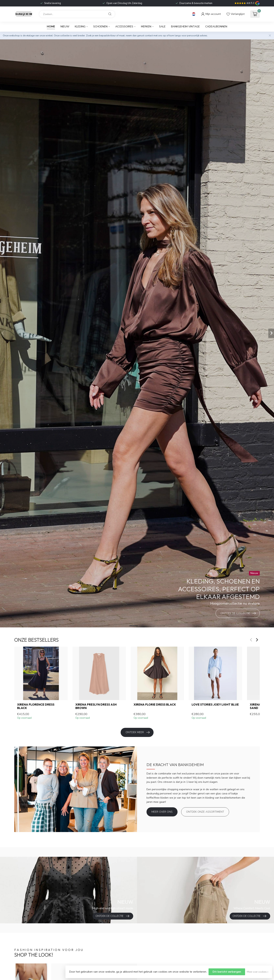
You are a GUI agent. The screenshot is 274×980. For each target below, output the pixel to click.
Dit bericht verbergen (227, 972)
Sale (162, 27)
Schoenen (100, 27)
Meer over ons (162, 812)
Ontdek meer (138, 732)
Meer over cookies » (258, 972)
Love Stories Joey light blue (215, 705)
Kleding (80, 27)
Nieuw (65, 27)
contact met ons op (155, 35)
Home (51, 27)
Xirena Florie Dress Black (155, 705)
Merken (146, 27)
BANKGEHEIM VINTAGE (185, 27)
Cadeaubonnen (216, 27)
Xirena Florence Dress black (36, 706)
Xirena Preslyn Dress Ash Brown (96, 706)
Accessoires (124, 27)
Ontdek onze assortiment (205, 812)
